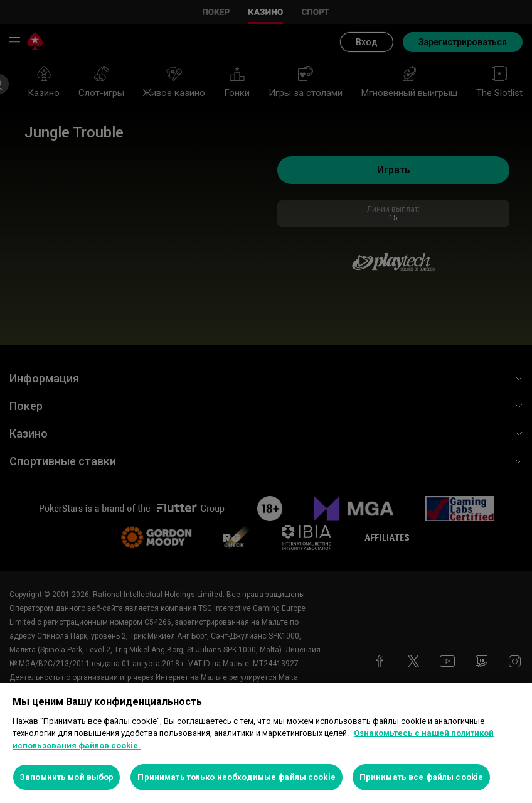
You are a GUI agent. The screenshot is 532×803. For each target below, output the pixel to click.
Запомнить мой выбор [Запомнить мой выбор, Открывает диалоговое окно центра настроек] (66, 777)
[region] (266, 743)
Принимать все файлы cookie (421, 777)
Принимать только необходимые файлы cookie (236, 777)
